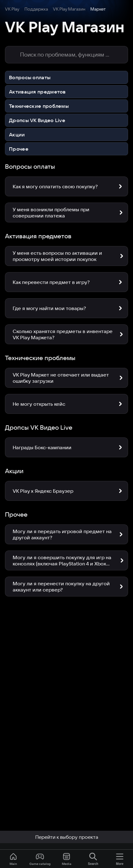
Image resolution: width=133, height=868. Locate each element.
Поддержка (36, 9)
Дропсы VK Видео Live (37, 120)
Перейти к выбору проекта (67, 837)
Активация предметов (37, 92)
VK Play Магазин (69, 9)
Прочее (19, 149)
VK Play (12, 9)
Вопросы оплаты (30, 77)
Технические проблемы (39, 106)
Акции (17, 135)
